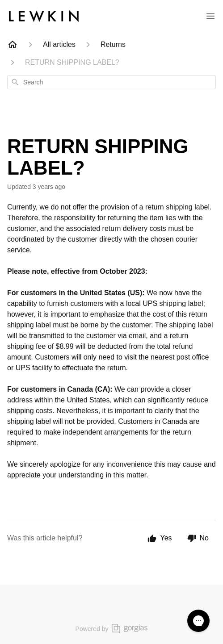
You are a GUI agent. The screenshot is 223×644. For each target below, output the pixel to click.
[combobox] (111, 82)
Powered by (112, 629)
